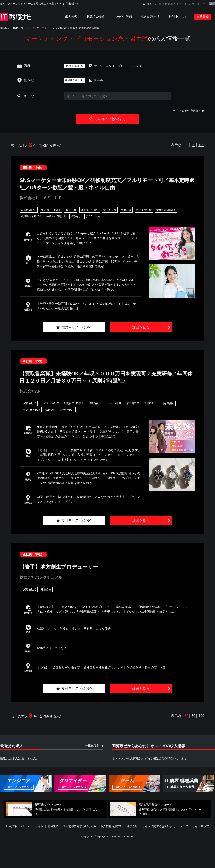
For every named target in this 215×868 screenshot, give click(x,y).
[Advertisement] (104, 837)
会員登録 (203, 17)
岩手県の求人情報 (89, 28)
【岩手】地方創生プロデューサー (59, 567)
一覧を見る (92, 745)
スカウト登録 (123, 17)
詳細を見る (141, 327)
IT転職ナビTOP (9, 28)
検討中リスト (178, 17)
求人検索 (71, 17)
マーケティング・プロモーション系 (118, 66)
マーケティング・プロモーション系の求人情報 (48, 28)
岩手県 (98, 80)
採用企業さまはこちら (176, 4)
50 (193, 145)
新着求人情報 (95, 17)
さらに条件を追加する (190, 111)
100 (201, 145)
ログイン (152, 4)
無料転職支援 (150, 17)
